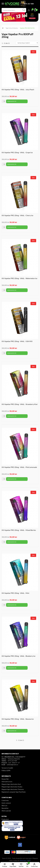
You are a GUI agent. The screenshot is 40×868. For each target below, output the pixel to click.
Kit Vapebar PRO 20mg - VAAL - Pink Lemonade (19, 467)
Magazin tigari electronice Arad (11, 784)
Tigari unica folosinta (12, 28)
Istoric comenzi (6, 803)
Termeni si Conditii (7, 768)
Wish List (4, 806)
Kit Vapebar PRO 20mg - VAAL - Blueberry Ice (19, 656)
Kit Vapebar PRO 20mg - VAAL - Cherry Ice (17, 215)
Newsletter (5, 808)
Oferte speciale (6, 811)
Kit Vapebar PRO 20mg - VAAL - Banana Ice (18, 719)
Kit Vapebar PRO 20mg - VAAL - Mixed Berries (19, 530)
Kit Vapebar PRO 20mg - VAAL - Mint (15, 593)
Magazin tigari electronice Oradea (12, 787)
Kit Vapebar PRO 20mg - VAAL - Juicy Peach (18, 89)
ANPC (29, 860)
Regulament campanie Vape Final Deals (14, 792)
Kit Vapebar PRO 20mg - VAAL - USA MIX (17, 341)
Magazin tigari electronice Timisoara (13, 789)
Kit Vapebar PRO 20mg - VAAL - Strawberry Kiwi (20, 404)
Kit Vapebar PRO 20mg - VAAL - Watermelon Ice (19, 278)
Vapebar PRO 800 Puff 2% (27, 28)
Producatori (5, 819)
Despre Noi (5, 779)
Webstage (23, 860)
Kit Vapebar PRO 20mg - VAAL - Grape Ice (17, 152)
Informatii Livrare (7, 782)
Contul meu (5, 800)
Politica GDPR (6, 771)
